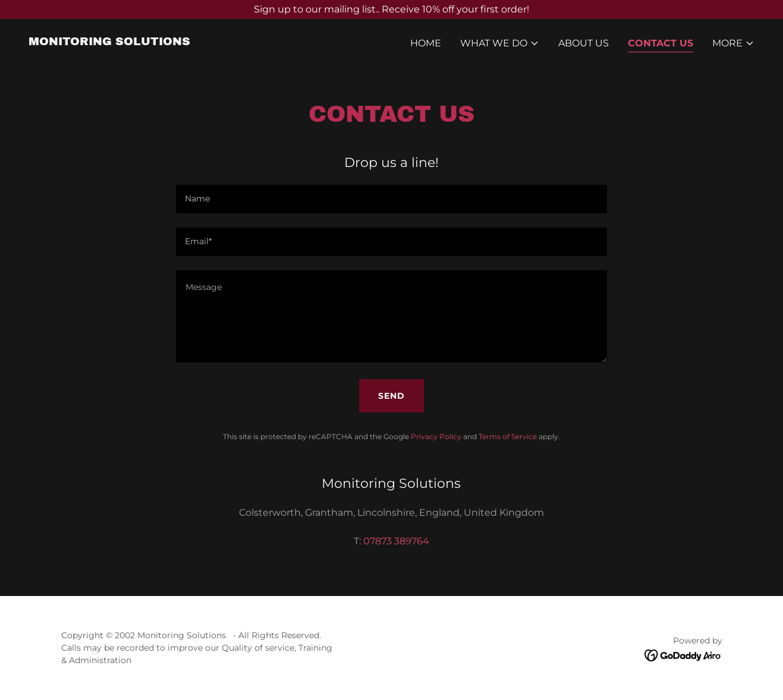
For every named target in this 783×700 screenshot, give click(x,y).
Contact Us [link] (661, 43)
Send (391, 396)
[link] (109, 42)
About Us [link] (584, 43)
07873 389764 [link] (396, 541)
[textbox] (391, 199)
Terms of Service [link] (508, 436)
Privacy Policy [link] (436, 436)
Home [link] (426, 43)
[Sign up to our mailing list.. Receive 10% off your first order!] (391, 10)
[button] (500, 43)
